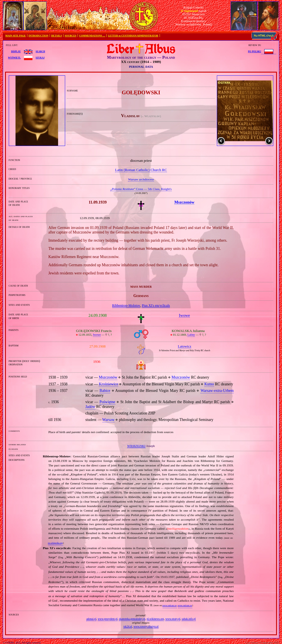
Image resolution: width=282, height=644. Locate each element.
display (16, 51)
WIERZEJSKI (136, 446)
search (40, 51)
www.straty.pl (173, 619)
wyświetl (14, 57)
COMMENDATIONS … (92, 36)
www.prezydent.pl (107, 619)
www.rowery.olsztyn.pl (146, 626)
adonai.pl (91, 619)
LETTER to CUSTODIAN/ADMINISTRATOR (133, 36)
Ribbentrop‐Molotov (126, 305)
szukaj (40, 57)
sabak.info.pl (189, 619)
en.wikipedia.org (55, 543)
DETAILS (56, 36)
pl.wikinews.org (155, 619)
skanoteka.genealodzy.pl (132, 619)
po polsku (255, 51)
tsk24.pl (128, 626)
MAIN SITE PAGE (16, 36)
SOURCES (70, 36)
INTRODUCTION (38, 36)
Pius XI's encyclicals (156, 305)
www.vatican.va (169, 605)
